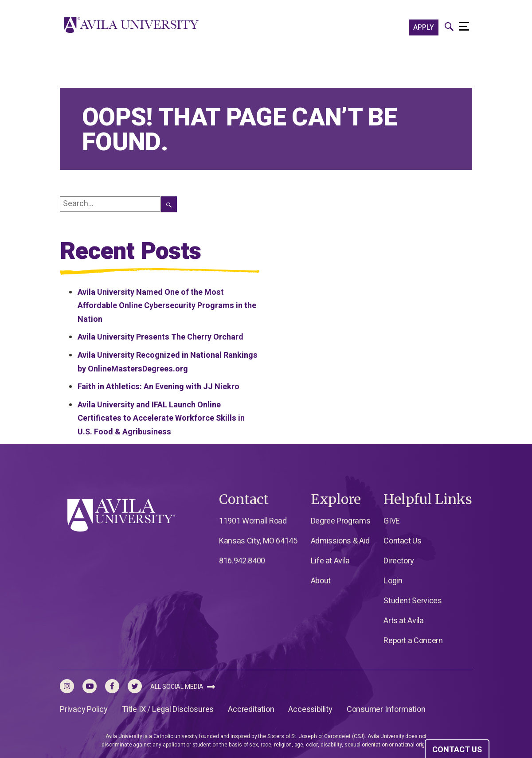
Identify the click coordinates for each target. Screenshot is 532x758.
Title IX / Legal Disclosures (168, 709)
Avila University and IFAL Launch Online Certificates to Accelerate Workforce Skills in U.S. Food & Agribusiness (161, 418)
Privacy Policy (84, 709)
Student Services (413, 601)
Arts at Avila (403, 621)
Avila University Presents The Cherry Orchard (160, 337)
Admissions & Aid (340, 541)
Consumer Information (386, 709)
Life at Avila (330, 561)
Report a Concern (413, 641)
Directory (399, 561)
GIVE (392, 521)
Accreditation (251, 709)
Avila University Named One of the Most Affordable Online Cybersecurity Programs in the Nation (167, 306)
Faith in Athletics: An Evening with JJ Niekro (158, 387)
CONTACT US (457, 750)
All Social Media (183, 687)
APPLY (424, 27)
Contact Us (402, 541)
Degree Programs (341, 521)
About (321, 581)
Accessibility (310, 709)
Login (393, 581)
